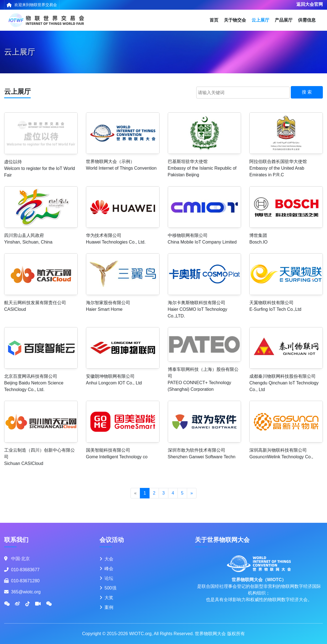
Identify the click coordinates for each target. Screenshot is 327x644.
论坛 (109, 578)
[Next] (192, 493)
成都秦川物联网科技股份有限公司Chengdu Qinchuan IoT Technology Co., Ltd (284, 383)
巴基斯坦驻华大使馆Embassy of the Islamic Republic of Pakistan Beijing (202, 168)
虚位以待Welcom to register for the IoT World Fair (40, 168)
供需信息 (307, 20)
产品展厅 (284, 20)
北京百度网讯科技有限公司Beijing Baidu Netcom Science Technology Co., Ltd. (34, 383)
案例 (109, 607)
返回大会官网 (310, 4)
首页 (214, 20)
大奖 (109, 598)
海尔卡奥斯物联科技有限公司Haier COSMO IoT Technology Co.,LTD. (198, 309)
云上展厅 (260, 20)
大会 (109, 559)
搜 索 (307, 92)
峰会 (109, 569)
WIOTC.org (140, 634)
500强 (110, 588)
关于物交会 (235, 20)
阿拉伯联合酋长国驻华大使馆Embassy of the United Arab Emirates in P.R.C (278, 168)
